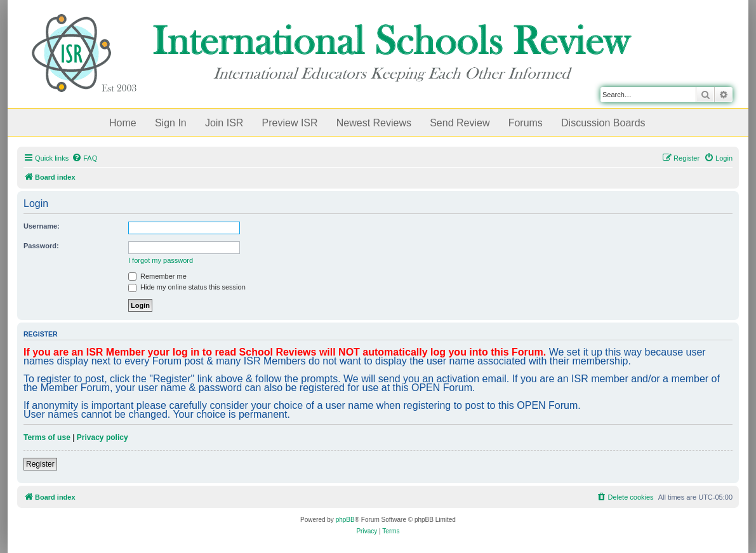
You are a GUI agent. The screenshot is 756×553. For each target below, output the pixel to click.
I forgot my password (161, 260)
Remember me (157, 276)
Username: (42, 226)
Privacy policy (103, 437)
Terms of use (47, 437)
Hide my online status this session (187, 287)
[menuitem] (84, 158)
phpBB (345, 520)
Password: (41, 246)
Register (40, 464)
